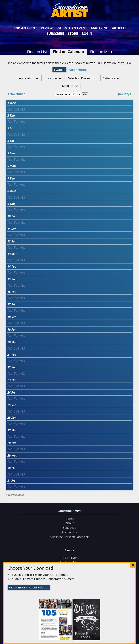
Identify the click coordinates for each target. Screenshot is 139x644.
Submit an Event (73, 28)
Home (69, 518)
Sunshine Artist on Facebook (69, 537)
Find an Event (25, 28)
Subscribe (55, 33)
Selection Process (80, 78)
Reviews (48, 28)
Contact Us (70, 532)
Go (85, 94)
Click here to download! (29, 587)
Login (87, 33)
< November (16, 94)
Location (51, 78)
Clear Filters (78, 70)
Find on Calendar (69, 52)
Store (73, 33)
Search (59, 70)
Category (109, 78)
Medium (68, 86)
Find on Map (101, 52)
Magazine (100, 28)
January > (125, 94)
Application (27, 78)
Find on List (37, 52)
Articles (119, 28)
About (69, 523)
